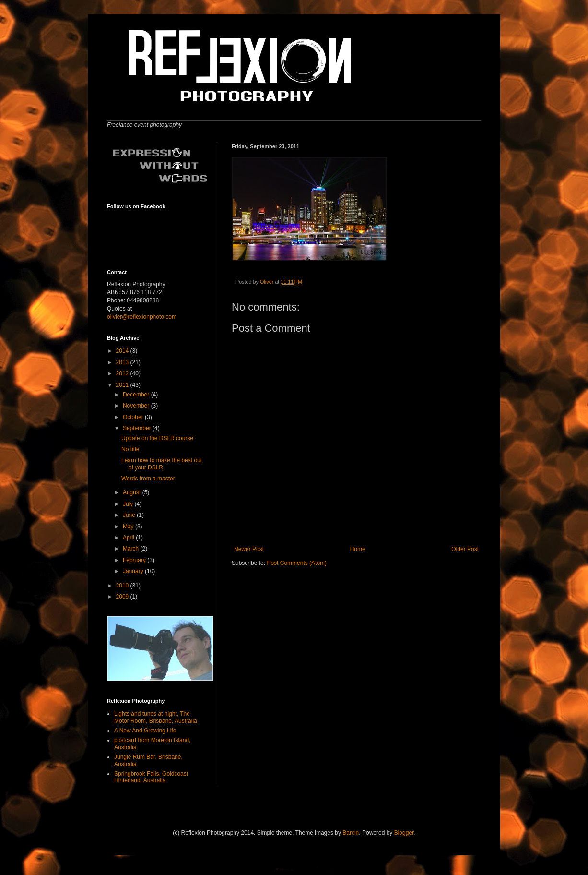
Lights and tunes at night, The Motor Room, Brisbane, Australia (156, 717)
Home (358, 549)
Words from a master (148, 479)
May (129, 527)
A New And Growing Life (145, 731)
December (137, 395)
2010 (123, 586)
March (132, 549)
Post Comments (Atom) (297, 563)
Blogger (404, 833)
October (134, 417)
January (134, 571)
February (135, 560)
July (129, 504)
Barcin (351, 833)
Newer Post (249, 549)
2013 (123, 362)
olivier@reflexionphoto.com (142, 317)
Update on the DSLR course (157, 438)
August (133, 492)
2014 (123, 351)
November (137, 406)
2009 (123, 597)
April (129, 538)
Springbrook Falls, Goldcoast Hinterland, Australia (151, 777)
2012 (123, 373)
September (138, 428)
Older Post (465, 549)
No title (130, 449)
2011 (123, 385)
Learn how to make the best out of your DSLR (162, 464)
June (130, 515)
